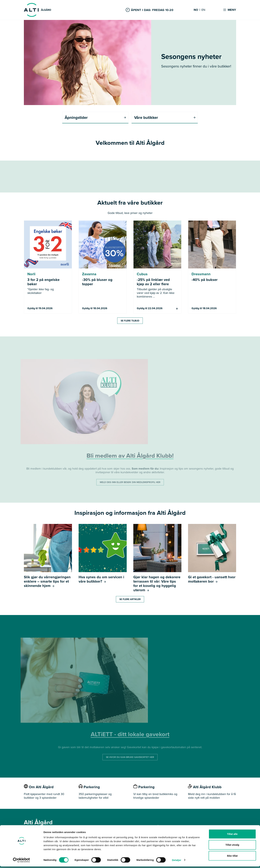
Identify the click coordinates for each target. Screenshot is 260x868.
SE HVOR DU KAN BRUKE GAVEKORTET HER (130, 757)
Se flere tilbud (130, 321)
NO (196, 10)
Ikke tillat (232, 857)
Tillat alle (232, 835)
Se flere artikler (130, 600)
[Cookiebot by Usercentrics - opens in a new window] (21, 862)
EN (203, 10)
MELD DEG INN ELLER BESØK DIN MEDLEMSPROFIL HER (130, 482)
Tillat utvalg (232, 846)
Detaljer (177, 861)
